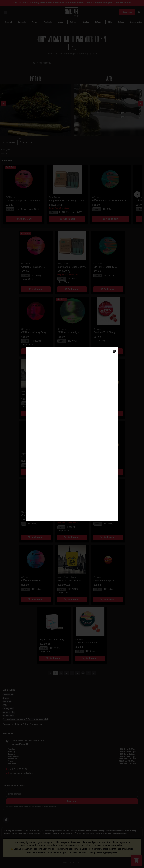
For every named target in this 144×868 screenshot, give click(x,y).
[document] (72, 434)
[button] (114, 351)
